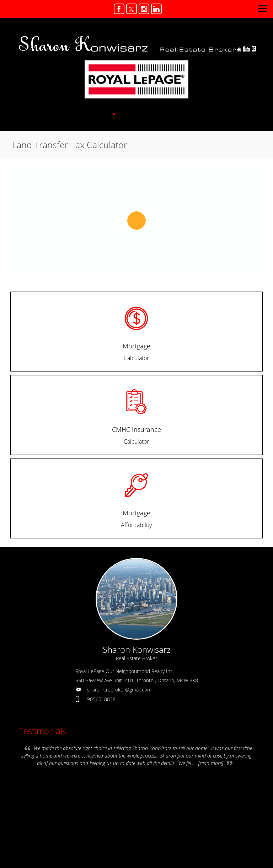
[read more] (211, 763)
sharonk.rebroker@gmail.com (119, 690)
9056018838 (101, 699)
